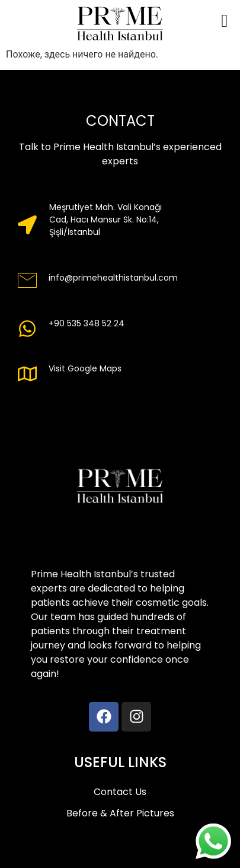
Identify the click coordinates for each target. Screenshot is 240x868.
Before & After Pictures (120, 813)
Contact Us (120, 792)
